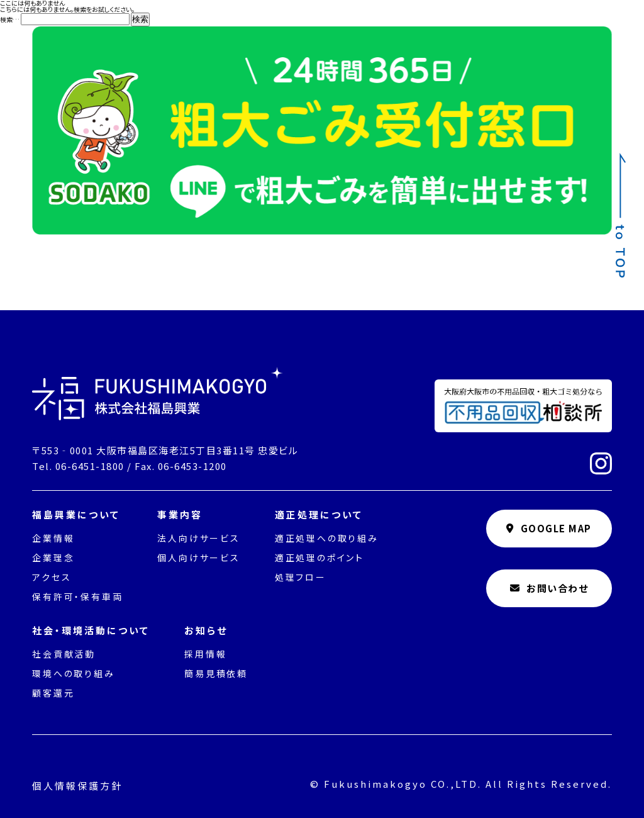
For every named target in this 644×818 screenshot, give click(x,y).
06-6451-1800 (90, 466)
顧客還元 (53, 693)
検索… (10, 19)
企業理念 (53, 557)
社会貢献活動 (64, 654)
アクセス (52, 577)
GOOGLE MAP (549, 528)
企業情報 (53, 538)
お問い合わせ (549, 588)
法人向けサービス (198, 538)
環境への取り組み (73, 673)
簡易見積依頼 (216, 673)
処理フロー (301, 577)
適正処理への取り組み (327, 538)
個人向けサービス (198, 557)
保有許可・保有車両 (77, 597)
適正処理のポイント (319, 557)
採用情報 (205, 654)
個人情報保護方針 (77, 786)
